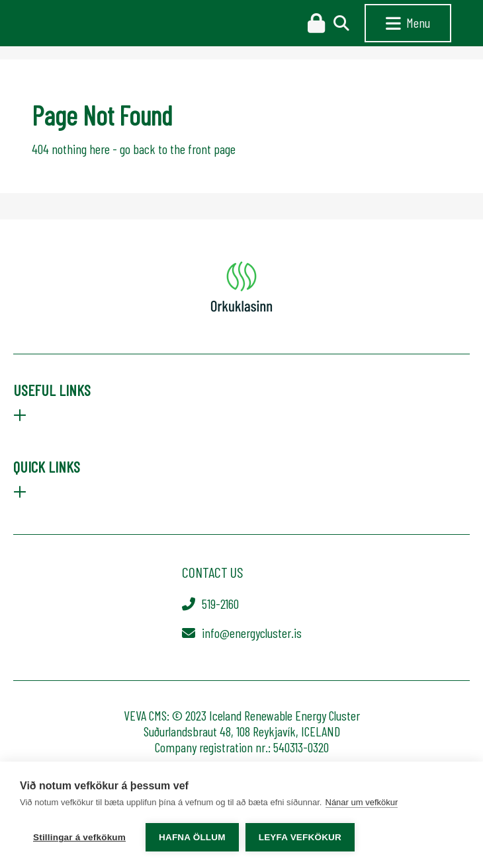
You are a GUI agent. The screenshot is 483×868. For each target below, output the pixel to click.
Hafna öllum (192, 837)
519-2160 (220, 604)
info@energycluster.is (252, 633)
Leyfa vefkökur (300, 837)
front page (212, 149)
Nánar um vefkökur (362, 802)
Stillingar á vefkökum (79, 837)
